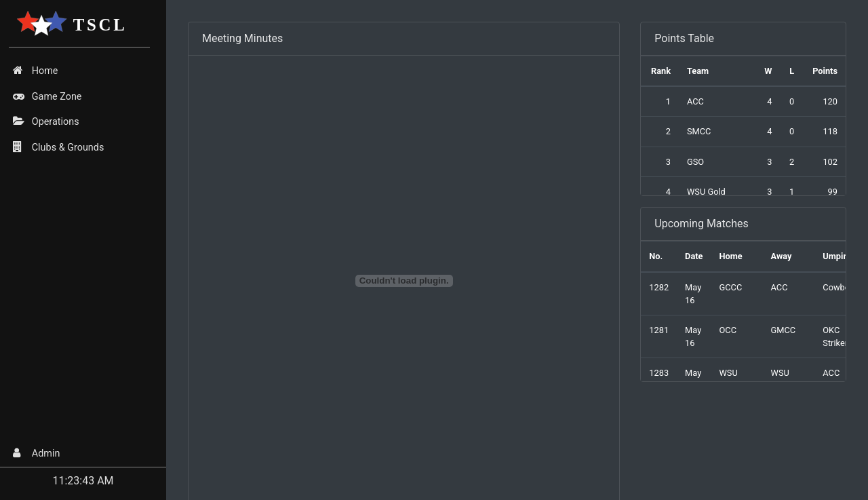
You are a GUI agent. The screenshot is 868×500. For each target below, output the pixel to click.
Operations (46, 121)
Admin (36, 453)
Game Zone (47, 96)
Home (35, 71)
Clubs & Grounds (58, 147)
